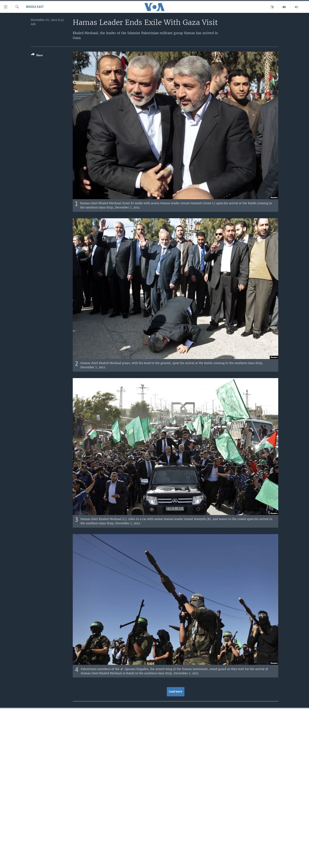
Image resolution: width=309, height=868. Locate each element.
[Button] (37, 56)
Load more (175, 692)
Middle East (35, 7)
